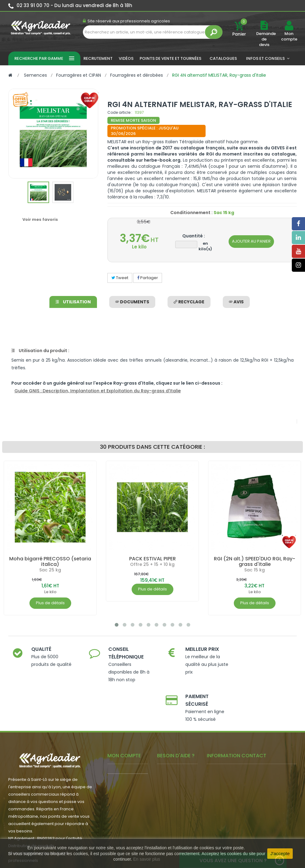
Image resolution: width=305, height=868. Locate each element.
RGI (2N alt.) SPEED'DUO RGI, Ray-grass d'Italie (255, 561)
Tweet (120, 278)
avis (236, 302)
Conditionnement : (191, 213)
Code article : (120, 112)
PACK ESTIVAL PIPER (152, 559)
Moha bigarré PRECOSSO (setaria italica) (50, 561)
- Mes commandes (127, 744)
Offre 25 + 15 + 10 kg (152, 564)
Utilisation (73, 302)
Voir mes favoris (40, 219)
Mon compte (289, 36)
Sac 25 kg (50, 570)
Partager (148, 278)
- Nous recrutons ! (125, 797)
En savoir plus (147, 859)
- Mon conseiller (124, 753)
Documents (132, 302)
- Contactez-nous (175, 809)
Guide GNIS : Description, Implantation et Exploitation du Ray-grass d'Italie (98, 391)
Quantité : (194, 236)
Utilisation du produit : (40, 351)
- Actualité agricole (127, 787)
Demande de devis (266, 39)
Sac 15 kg (255, 570)
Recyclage (189, 302)
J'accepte (280, 853)
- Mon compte (122, 735)
